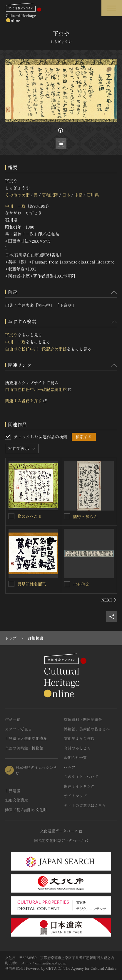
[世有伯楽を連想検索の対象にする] (67, 584)
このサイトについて (81, 777)
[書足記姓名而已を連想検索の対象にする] (11, 584)
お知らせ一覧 (76, 757)
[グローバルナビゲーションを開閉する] (112, 8)
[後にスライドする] (109, 600)
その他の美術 (17, 195)
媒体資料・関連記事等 (83, 719)
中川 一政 (15, 206)
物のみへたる (30, 516)
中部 (78, 195)
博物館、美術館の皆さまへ (87, 729)
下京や (11, 335)
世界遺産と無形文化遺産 (26, 738)
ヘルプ (70, 767)
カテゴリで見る (18, 729)
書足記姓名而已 (32, 584)
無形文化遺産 (16, 800)
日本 (66, 195)
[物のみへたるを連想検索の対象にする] (11, 516)
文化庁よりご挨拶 (79, 738)
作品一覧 (13, 719)
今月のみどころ (77, 748)
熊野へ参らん (85, 516)
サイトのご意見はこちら (85, 805)
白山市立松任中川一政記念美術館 (36, 349)
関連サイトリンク (79, 786)
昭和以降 (50, 195)
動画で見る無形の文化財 (26, 810)
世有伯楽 (81, 584)
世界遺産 (13, 791)
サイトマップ (76, 796)
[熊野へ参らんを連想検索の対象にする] (67, 516)
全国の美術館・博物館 (24, 748)
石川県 (93, 195)
